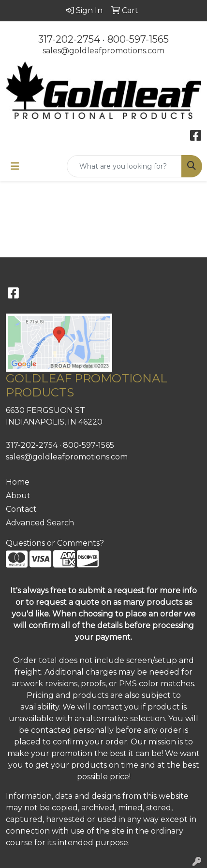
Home (18, 482)
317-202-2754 (69, 39)
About (18, 496)
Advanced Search (40, 523)
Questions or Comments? (55, 543)
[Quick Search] (124, 166)
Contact (21, 509)
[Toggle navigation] (15, 166)
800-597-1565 (138, 39)
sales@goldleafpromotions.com (103, 51)
